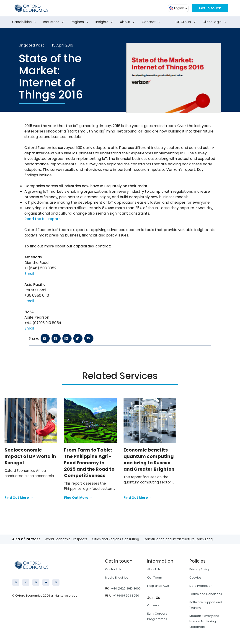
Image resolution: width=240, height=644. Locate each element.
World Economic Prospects (66, 539)
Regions (81, 22)
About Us (154, 569)
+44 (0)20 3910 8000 (126, 588)
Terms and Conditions (206, 594)
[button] (178, 8)
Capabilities (25, 22)
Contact (152, 22)
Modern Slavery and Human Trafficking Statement (204, 621)
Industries (54, 22)
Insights (105, 22)
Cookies (195, 578)
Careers (153, 605)
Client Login (215, 22)
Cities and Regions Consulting (115, 539)
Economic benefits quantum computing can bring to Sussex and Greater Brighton (149, 460)
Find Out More (19, 498)
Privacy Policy (199, 569)
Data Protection (201, 586)
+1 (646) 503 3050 (126, 596)
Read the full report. (43, 219)
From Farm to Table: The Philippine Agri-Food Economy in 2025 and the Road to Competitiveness (89, 463)
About (128, 22)
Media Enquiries (117, 578)
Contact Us (113, 569)
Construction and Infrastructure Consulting (178, 539)
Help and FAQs (158, 586)
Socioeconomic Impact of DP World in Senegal (30, 456)
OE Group (186, 22)
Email (29, 274)
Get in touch (210, 8)
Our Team (155, 578)
